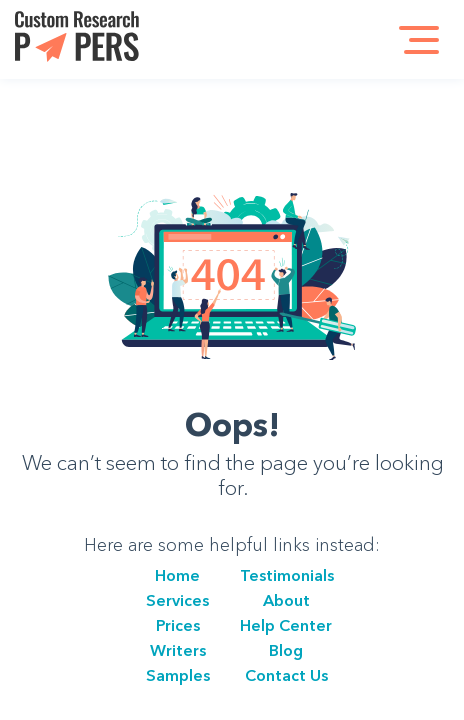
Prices (178, 625)
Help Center (286, 625)
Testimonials (287, 575)
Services (177, 600)
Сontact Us (286, 675)
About (286, 600)
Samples (178, 675)
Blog (286, 650)
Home (177, 575)
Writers (178, 650)
